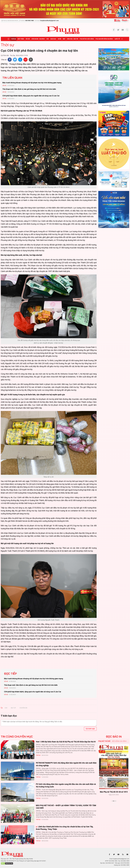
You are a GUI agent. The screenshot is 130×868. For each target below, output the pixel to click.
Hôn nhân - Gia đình (38, 39)
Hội (48, 39)
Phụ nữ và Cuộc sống (87, 39)
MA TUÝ (13, 708)
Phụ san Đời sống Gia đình (104, 39)
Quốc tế (117, 39)
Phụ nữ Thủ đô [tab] (104, 741)
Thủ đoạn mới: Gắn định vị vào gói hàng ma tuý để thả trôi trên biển (29, 89)
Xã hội (28, 39)
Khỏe (60, 39)
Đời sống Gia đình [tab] (119, 741)
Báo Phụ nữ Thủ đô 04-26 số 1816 (114, 792)
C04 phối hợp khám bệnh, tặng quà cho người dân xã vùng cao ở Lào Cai (31, 96)
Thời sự (13, 39)
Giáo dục (53, 39)
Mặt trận (21, 39)
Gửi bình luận (90, 729)
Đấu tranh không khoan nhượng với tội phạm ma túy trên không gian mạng (32, 83)
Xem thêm (114, 805)
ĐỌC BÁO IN (114, 737)
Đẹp (64, 39)
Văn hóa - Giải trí (72, 39)
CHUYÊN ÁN (23, 708)
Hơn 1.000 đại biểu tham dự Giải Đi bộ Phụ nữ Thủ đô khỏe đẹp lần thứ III (66, 742)
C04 (6, 708)
